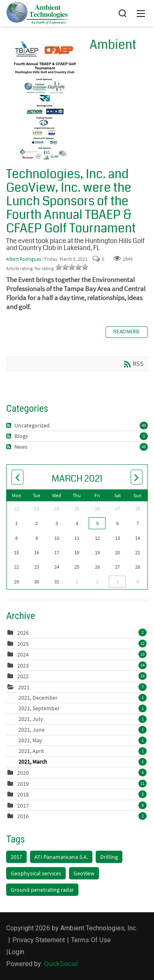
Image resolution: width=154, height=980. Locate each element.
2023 (23, 666)
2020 (23, 773)
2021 (24, 687)
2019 (23, 784)
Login (16, 952)
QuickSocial (61, 964)
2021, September (83, 708)
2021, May (83, 740)
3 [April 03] (117, 582)
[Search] (122, 13)
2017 (23, 806)
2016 (23, 816)
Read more (127, 332)
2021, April (83, 751)
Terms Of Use (91, 940)
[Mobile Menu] (141, 13)
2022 (23, 676)
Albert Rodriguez (24, 259)
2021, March (83, 762)
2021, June (83, 730)
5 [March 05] (97, 523)
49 (144, 425)
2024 (23, 654)
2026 (23, 633)
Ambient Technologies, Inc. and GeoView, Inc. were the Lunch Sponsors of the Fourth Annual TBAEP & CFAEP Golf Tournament (45, 102)
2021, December (83, 698)
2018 (23, 794)
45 (144, 447)
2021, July (83, 719)
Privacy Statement (39, 940)
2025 (23, 644)
